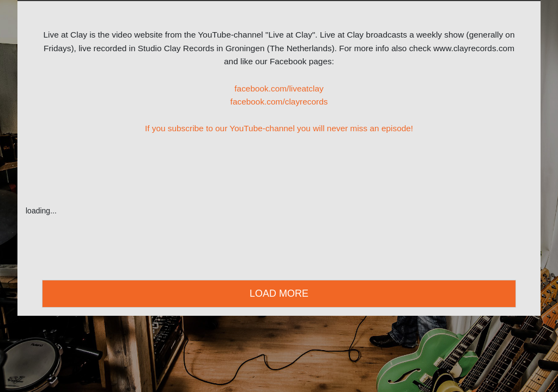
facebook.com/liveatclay (279, 88)
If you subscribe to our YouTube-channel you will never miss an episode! (279, 128)
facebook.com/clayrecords (279, 102)
